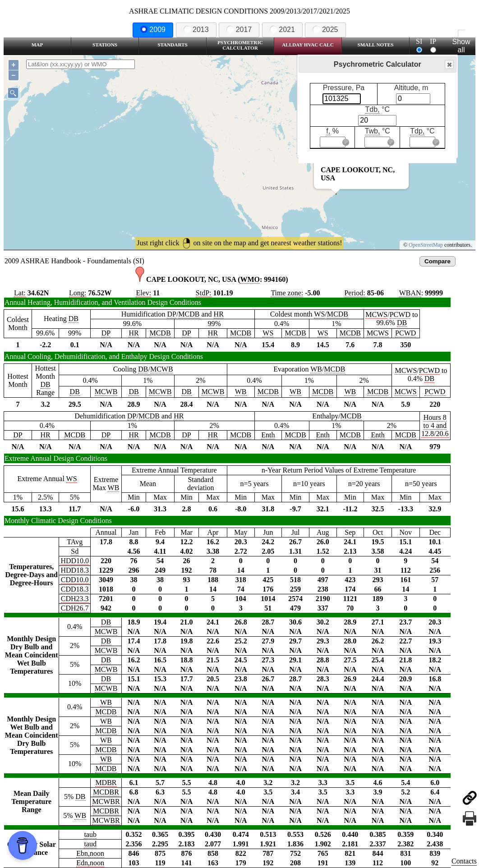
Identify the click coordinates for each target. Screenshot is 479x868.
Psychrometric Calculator (240, 45)
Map (37, 45)
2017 (239, 30)
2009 (153, 30)
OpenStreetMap (426, 245)
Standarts (173, 45)
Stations (105, 45)
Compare (438, 261)
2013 (196, 30)
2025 (325, 30)
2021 (282, 30)
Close (449, 65)
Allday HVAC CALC (308, 45)
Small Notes (376, 45)
